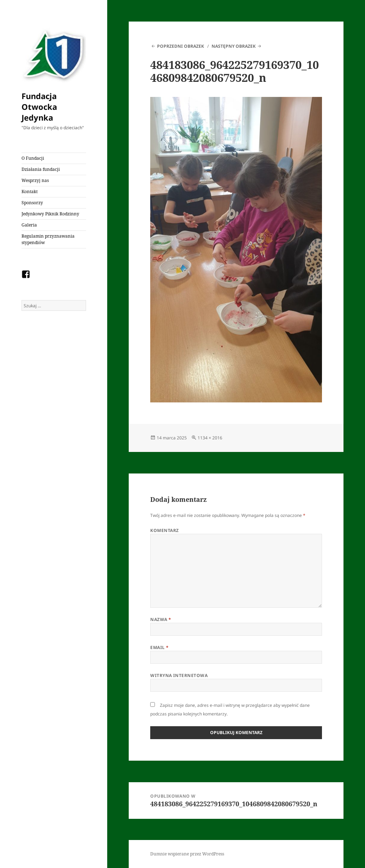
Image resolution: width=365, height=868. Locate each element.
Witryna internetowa (179, 675)
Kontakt (30, 192)
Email (159, 647)
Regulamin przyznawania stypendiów (48, 239)
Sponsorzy (32, 203)
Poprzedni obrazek (181, 46)
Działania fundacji (41, 169)
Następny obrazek (234, 46)
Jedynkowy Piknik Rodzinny (50, 214)
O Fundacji (33, 158)
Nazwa (161, 619)
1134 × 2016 (210, 438)
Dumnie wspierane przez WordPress (187, 854)
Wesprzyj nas (35, 180)
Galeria (29, 225)
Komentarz (164, 530)
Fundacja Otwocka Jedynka (39, 107)
